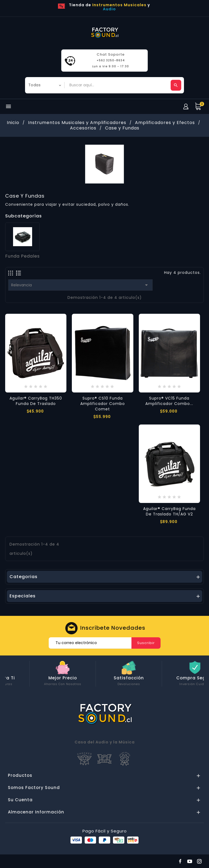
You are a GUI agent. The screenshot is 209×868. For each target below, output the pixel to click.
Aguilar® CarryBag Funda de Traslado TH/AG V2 (169, 511)
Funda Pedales (22, 256)
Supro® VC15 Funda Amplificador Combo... (169, 401)
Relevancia (80, 285)
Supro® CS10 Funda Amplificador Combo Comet (103, 404)
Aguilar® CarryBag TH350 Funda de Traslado (36, 401)
